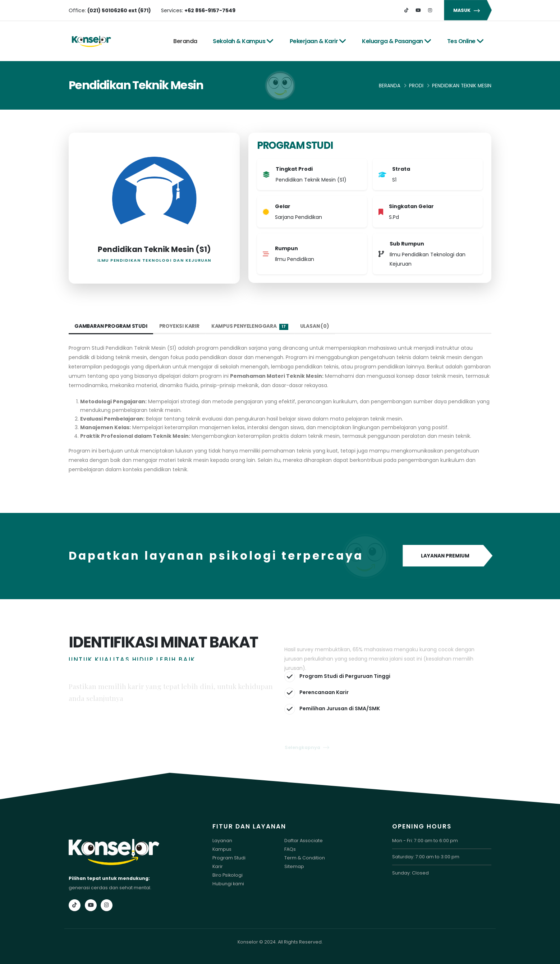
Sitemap (294, 866)
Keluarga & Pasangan (397, 41)
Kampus (222, 849)
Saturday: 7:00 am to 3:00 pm (426, 857)
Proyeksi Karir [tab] (180, 326)
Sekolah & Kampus (243, 41)
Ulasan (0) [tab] (316, 326)
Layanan (222, 841)
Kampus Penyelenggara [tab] (251, 326)
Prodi (416, 86)
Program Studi (229, 858)
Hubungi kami (228, 884)
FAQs (290, 849)
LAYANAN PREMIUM (447, 556)
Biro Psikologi (228, 875)
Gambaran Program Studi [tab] (111, 326)
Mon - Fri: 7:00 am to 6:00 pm (425, 841)
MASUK (468, 10)
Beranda (185, 41)
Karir (218, 866)
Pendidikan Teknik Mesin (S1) (154, 249)
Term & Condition (305, 858)
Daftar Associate (304, 841)
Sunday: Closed (410, 873)
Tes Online (466, 41)
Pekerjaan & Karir (318, 41)
